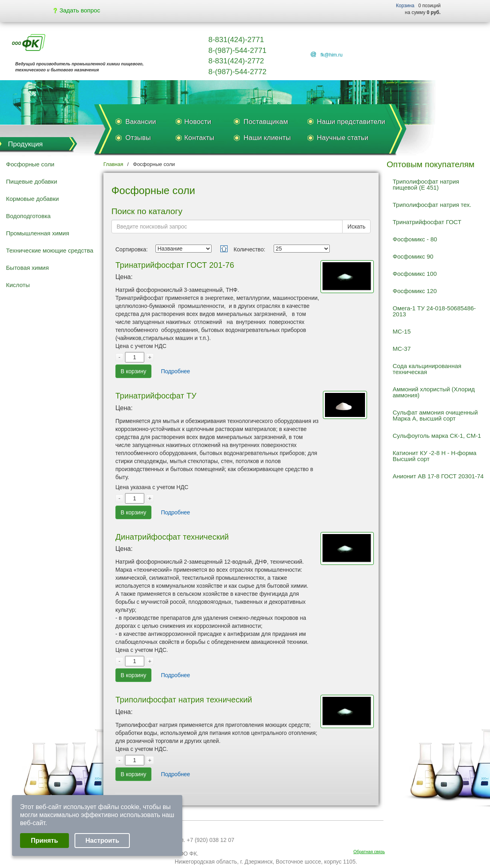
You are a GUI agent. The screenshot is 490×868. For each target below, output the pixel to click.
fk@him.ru (332, 55)
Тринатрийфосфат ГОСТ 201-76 (175, 265)
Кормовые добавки (32, 199)
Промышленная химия (38, 233)
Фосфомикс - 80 (415, 239)
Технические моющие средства (50, 250)
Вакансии (141, 121)
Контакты (199, 138)
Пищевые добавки (32, 181)
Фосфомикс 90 (413, 256)
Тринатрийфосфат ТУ (156, 396)
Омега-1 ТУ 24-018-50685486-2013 (434, 311)
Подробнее (176, 371)
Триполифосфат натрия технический (184, 700)
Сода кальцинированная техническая (427, 369)
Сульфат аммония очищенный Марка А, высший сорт (435, 415)
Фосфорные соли (30, 164)
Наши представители (351, 121)
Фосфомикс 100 (415, 274)
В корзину (133, 371)
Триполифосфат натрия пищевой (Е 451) (426, 184)
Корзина (405, 6)
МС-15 (402, 331)
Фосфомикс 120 (415, 291)
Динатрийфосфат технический (172, 537)
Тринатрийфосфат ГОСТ (427, 222)
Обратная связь (369, 852)
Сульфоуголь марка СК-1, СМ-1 (437, 436)
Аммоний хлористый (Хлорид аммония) (434, 392)
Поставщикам (266, 121)
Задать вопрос (77, 10)
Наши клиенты (267, 138)
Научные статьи (343, 138)
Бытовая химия (27, 268)
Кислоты (18, 285)
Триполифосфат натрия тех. (432, 205)
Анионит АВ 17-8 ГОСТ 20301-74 (438, 476)
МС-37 (402, 349)
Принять (44, 841)
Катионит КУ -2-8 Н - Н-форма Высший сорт (435, 456)
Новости (198, 121)
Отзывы (138, 138)
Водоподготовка (28, 216)
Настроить (102, 841)
